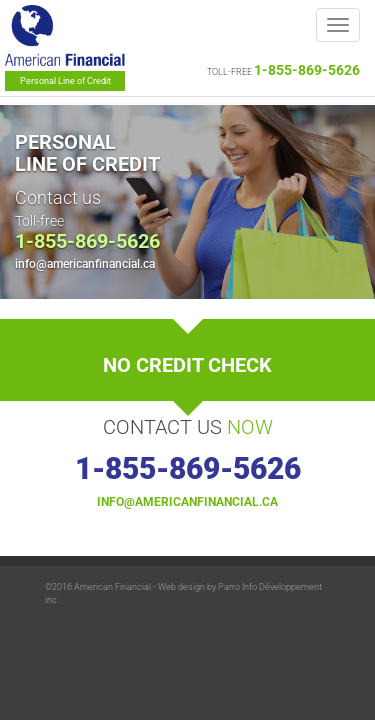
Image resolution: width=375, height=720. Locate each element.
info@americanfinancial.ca (85, 264)
